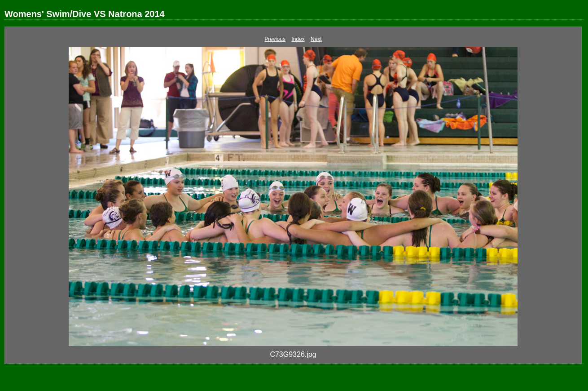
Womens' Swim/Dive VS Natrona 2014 (85, 14)
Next (316, 39)
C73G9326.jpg (293, 354)
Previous (275, 39)
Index (298, 39)
